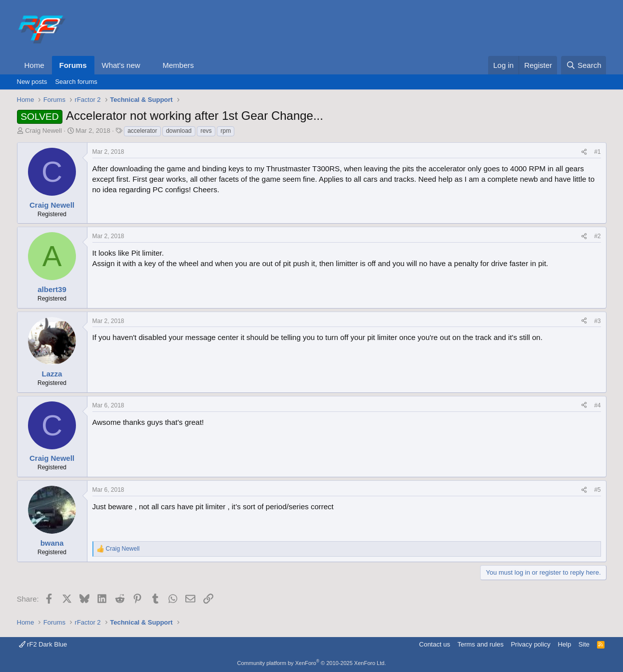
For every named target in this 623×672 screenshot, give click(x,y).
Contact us (435, 644)
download (179, 131)
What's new (121, 65)
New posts (32, 82)
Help (564, 644)
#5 (597, 490)
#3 (597, 321)
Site (584, 644)
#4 (597, 405)
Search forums (76, 82)
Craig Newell (43, 131)
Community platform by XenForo (312, 663)
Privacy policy (530, 644)
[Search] (584, 65)
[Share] (584, 152)
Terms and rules (480, 644)
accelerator (142, 131)
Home (34, 65)
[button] (148, 65)
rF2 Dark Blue (43, 644)
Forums (73, 65)
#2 (597, 236)
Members (178, 65)
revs (206, 131)
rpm (226, 131)
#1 (597, 152)
